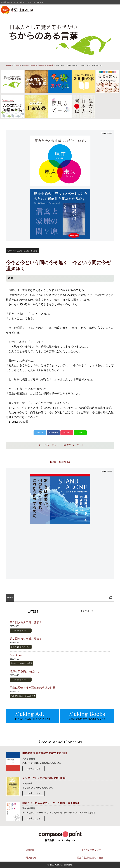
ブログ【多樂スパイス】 (21, 631)
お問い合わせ (30, 858)
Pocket (67, 433)
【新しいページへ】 (48, 445)
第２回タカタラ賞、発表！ (26, 622)
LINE (80, 433)
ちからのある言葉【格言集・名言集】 (38, 65)
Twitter (40, 433)
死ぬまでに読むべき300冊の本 (23, 696)
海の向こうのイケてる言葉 (22, 663)
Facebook (53, 433)
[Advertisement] (60, 552)
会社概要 (30, 850)
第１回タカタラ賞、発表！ (26, 639)
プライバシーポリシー (90, 850)
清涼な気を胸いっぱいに (24, 671)
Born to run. (17, 655)
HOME (9, 65)
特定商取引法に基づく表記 (90, 858)
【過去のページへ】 (73, 445)
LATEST (33, 612)
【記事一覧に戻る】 (60, 462)
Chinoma (17, 65)
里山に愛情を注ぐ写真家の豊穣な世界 (33, 688)
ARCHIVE (87, 611)
